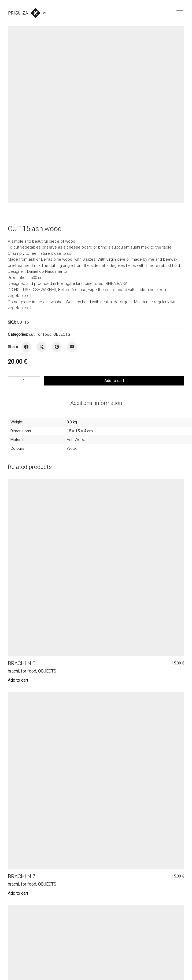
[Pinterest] (57, 347)
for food (44, 334)
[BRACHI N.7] (96, 780)
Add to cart (114, 381)
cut (32, 334)
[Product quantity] (24, 381)
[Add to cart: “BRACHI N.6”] (18, 680)
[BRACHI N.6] (96, 567)
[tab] (96, 403)
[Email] (72, 347)
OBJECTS (62, 334)
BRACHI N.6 (22, 663)
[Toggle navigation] (180, 13)
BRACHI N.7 (22, 876)
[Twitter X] (41, 347)
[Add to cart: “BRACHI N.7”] (18, 893)
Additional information (96, 403)
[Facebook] (26, 347)
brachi (13, 671)
